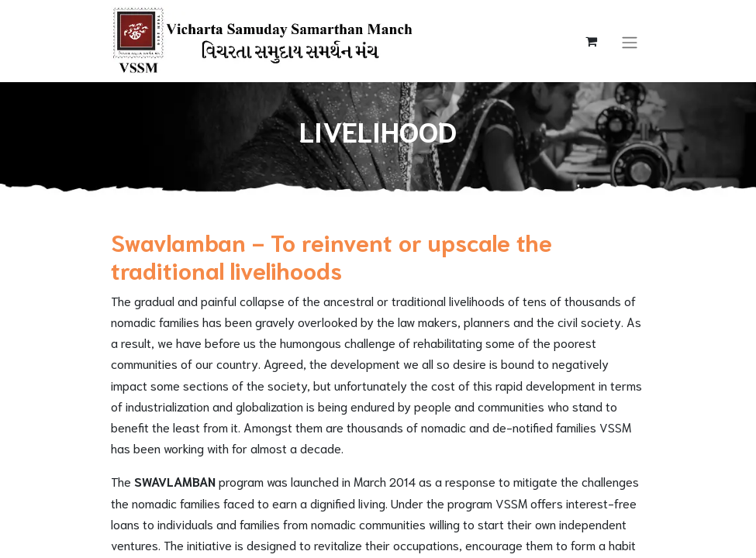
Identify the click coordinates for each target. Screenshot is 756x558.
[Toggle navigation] (630, 41)
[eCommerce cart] (592, 41)
